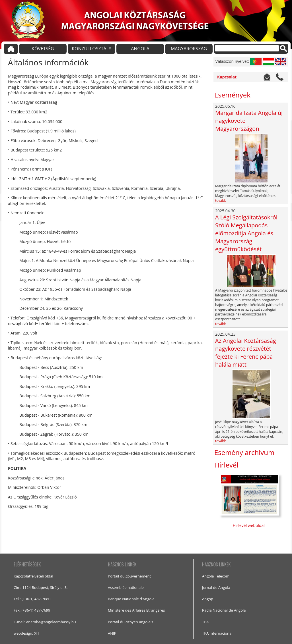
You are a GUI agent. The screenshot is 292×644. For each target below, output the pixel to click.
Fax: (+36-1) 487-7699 (32, 610)
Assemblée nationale (126, 587)
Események (232, 95)
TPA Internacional (217, 633)
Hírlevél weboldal (249, 525)
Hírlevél (226, 465)
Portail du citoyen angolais (130, 622)
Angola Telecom (216, 576)
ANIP (112, 633)
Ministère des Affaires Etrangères (136, 610)
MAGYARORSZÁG (189, 49)
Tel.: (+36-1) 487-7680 (32, 599)
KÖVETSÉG (43, 49)
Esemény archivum (244, 452)
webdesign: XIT (26, 633)
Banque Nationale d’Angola (131, 599)
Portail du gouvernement (129, 576)
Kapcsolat (227, 77)
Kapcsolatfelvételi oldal (33, 576)
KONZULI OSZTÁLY (91, 49)
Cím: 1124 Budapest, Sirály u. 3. (41, 587)
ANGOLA (140, 49)
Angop (208, 599)
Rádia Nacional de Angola (224, 610)
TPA (205, 622)
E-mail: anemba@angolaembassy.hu (45, 622)
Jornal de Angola (216, 587)
